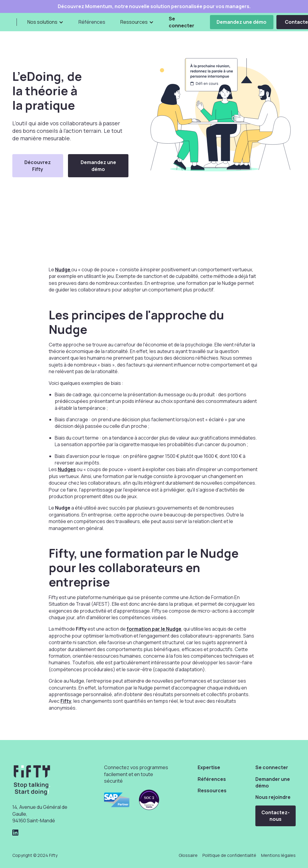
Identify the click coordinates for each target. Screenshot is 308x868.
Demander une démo (273, 782)
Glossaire (188, 855)
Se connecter (182, 22)
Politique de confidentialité (229, 855)
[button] (45, 22)
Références (92, 22)
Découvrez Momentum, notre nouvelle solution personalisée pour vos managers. (154, 6)
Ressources (212, 790)
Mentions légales (278, 855)
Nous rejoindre (273, 797)
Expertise (209, 767)
